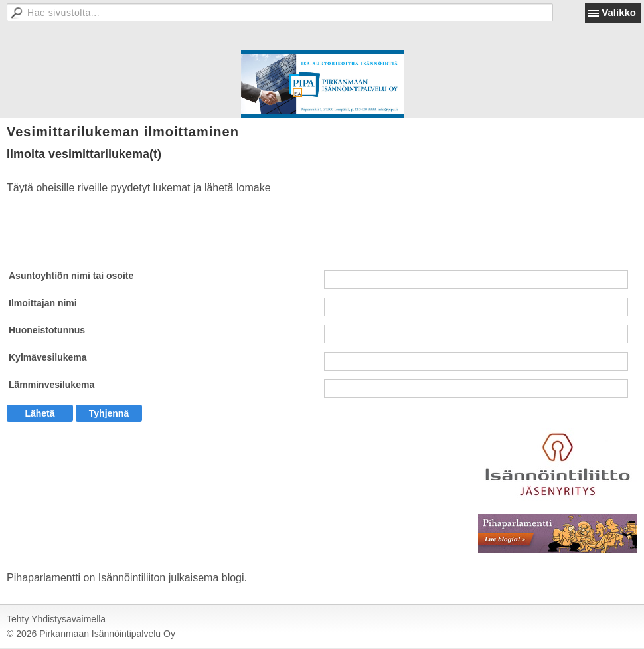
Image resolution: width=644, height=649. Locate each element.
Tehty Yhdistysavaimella (56, 619)
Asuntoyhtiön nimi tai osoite (71, 276)
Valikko (619, 12)
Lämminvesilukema (51, 385)
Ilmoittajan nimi (43, 303)
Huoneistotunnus (47, 330)
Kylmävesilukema (48, 357)
